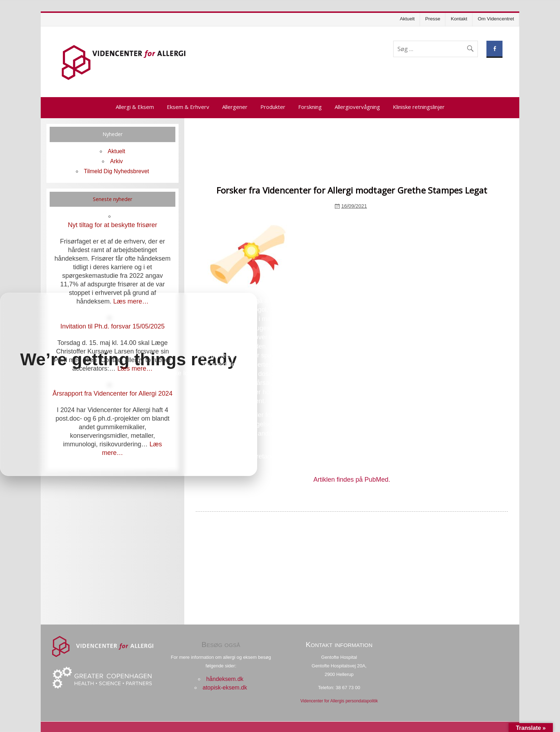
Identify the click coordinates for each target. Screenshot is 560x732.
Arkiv (116, 161)
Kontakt (459, 19)
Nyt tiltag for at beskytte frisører (112, 225)
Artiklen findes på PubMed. (352, 480)
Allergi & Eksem (135, 107)
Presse (432, 19)
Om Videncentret (496, 19)
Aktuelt (407, 19)
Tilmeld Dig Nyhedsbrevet (117, 171)
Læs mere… (131, 301)
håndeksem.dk (225, 679)
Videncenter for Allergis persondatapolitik (339, 701)
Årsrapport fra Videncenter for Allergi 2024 (112, 393)
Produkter (273, 107)
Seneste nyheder (112, 199)
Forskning (310, 107)
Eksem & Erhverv (188, 107)
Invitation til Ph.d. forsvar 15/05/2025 (112, 326)
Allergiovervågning (357, 107)
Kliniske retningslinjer (419, 107)
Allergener (235, 107)
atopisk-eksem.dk (225, 688)
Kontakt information (339, 644)
